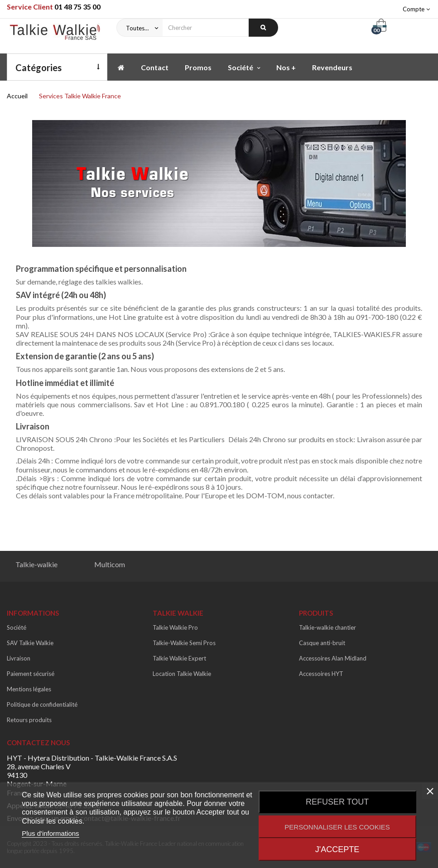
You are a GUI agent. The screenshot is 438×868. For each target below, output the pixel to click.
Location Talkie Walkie (182, 674)
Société (17, 627)
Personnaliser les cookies (337, 827)
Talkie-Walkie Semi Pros (184, 643)
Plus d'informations (50, 833)
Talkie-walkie (36, 564)
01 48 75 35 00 (77, 7)
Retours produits (29, 720)
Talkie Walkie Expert (179, 658)
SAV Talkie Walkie (30, 643)
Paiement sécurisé (31, 674)
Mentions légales (29, 689)
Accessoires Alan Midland (333, 658)
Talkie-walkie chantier (327, 627)
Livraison (19, 658)
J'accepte (337, 849)
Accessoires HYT (321, 674)
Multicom (110, 564)
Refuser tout (337, 802)
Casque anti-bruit (322, 643)
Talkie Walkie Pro (175, 627)
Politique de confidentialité (42, 704)
